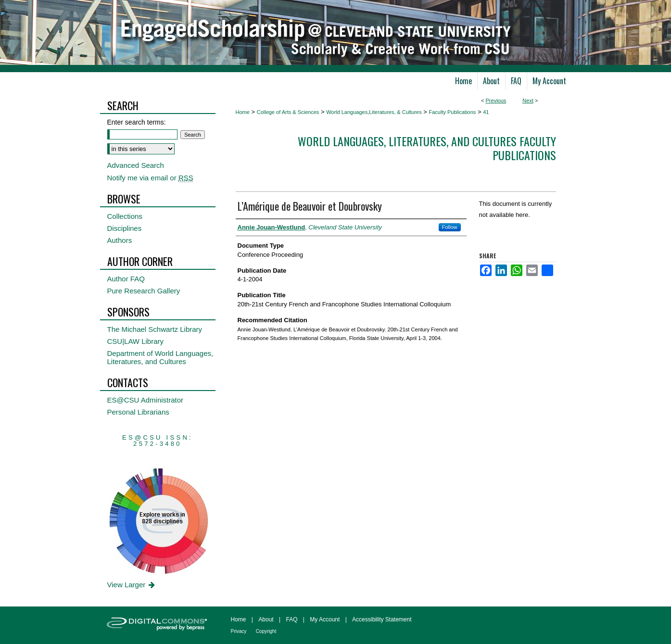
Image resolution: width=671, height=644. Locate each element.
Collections (125, 216)
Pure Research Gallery (144, 291)
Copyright (266, 631)
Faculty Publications (453, 112)
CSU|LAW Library (136, 341)
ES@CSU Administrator (146, 400)
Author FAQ (126, 279)
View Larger (132, 585)
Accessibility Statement (382, 619)
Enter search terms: (137, 122)
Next (528, 101)
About (266, 619)
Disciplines (125, 228)
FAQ (291, 619)
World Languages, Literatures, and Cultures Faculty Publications (427, 148)
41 (486, 112)
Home (243, 112)
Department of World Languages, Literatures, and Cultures (160, 357)
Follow (450, 227)
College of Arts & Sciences (288, 112)
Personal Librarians (138, 412)
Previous (496, 101)
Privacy (239, 631)
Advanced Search (136, 165)
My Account (325, 619)
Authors (120, 240)
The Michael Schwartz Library (155, 329)
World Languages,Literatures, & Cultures (374, 112)
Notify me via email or (150, 178)
